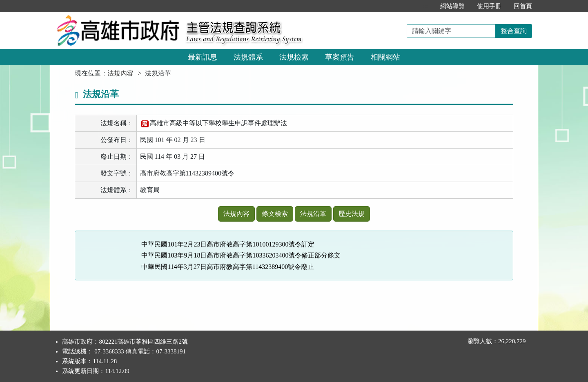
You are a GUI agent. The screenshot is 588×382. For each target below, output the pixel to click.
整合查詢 (514, 31)
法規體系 (248, 57)
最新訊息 (203, 57)
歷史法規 (352, 214)
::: (425, 6)
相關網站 (385, 57)
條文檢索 (275, 214)
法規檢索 (294, 57)
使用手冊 (489, 6)
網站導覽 (452, 6)
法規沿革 (313, 214)
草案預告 (340, 57)
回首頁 (523, 6)
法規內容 (120, 73)
